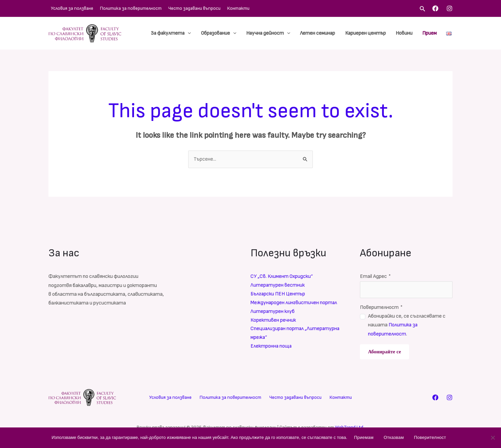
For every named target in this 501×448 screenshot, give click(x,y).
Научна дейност (276, 33)
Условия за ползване (70, 8)
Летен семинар (324, 33)
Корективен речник (273, 321)
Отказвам (394, 437)
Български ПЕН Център (278, 295)
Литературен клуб (273, 312)
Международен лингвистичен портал (294, 303)
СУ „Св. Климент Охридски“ (282, 277)
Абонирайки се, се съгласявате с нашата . (407, 325)
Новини (407, 33)
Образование (228, 33)
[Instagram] (449, 8)
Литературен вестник (278, 285)
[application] (199, 33)
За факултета (183, 33)
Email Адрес (375, 277)
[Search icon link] (423, 9)
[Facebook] (435, 8)
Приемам (364, 437)
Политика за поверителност (125, 8)
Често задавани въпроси (185, 8)
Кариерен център (370, 33)
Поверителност (381, 307)
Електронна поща (272, 348)
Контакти (226, 8)
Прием (430, 33)
